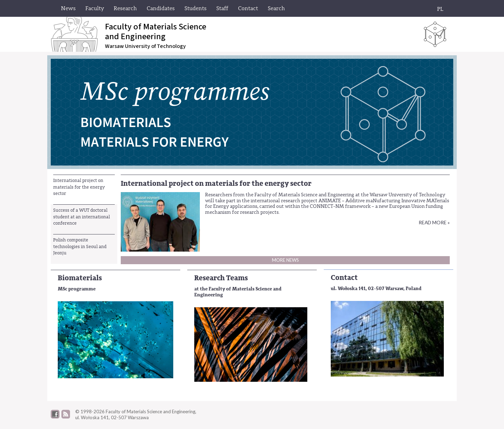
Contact (344, 278)
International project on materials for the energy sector (79, 187)
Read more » (434, 222)
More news (285, 260)
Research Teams (221, 278)
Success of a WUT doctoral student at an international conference (82, 217)
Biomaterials (80, 278)
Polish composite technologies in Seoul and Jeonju (80, 246)
